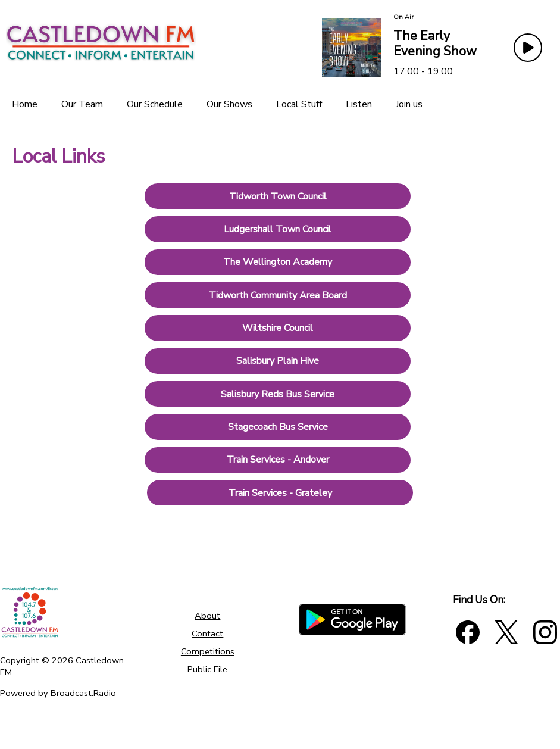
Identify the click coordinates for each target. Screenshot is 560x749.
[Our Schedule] (155, 104)
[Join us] (409, 104)
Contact (207, 633)
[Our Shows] (229, 104)
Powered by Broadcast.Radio (58, 693)
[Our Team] (82, 104)
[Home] (25, 104)
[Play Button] (528, 48)
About (207, 616)
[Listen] (359, 104)
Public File (207, 669)
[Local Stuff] (299, 104)
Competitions (208, 651)
